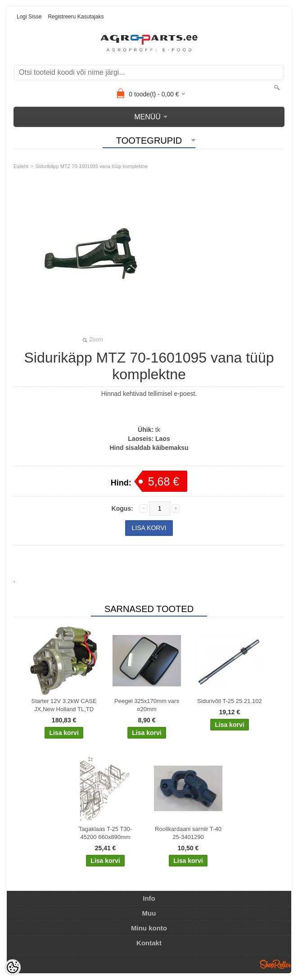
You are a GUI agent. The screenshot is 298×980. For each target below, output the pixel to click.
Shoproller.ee (275, 964)
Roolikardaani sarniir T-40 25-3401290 (188, 833)
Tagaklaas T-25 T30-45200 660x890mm (105, 833)
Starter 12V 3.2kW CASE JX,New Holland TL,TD (64, 705)
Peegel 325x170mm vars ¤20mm (147, 705)
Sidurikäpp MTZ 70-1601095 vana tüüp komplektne (92, 166)
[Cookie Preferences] (13, 967)
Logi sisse (29, 17)
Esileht (21, 166)
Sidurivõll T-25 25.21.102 (230, 701)
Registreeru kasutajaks (76, 17)
